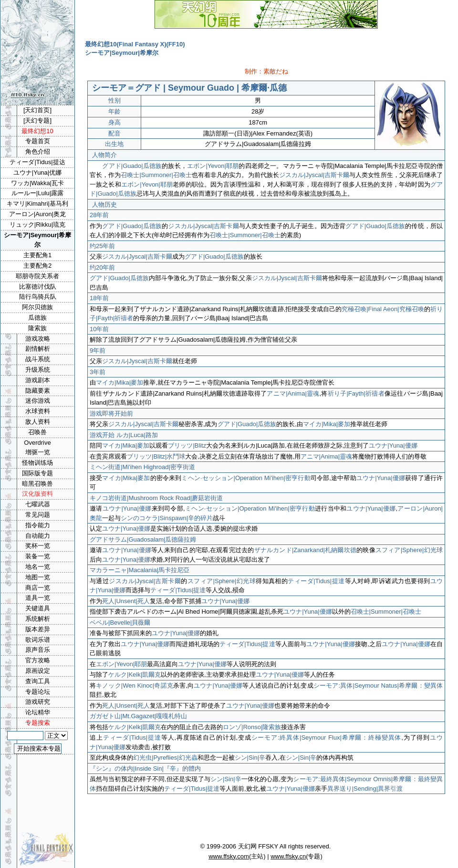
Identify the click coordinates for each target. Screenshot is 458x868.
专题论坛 (38, 692)
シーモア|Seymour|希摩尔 (37, 240)
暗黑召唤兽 (37, 484)
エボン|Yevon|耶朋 (213, 166)
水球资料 (38, 411)
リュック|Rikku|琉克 (37, 225)
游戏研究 (38, 702)
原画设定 (38, 671)
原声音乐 (38, 650)
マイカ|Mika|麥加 (120, 382)
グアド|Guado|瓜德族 (132, 166)
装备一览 (38, 556)
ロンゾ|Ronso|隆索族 (252, 727)
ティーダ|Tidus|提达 (37, 162)
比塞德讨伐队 (38, 287)
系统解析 (38, 619)
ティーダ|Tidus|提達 (316, 581)
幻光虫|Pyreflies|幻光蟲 (165, 758)
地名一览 (38, 567)
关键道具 (38, 608)
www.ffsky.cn (288, 856)
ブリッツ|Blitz (187, 445)
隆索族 (37, 328)
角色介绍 (38, 152)
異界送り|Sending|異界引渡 (365, 789)
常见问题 (38, 515)
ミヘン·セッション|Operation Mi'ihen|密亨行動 (246, 478)
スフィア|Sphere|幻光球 (409, 550)
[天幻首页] (37, 110)
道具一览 (38, 598)
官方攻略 (38, 660)
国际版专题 (37, 473)
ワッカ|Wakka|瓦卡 (37, 183)
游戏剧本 (38, 380)
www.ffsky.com (229, 856)
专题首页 (38, 141)
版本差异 (38, 629)
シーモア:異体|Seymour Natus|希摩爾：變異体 (378, 685)
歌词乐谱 (38, 640)
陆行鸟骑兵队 (38, 297)
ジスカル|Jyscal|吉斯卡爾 (314, 175)
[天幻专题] (37, 120)
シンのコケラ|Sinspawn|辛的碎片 (167, 518)
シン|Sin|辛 (250, 758)
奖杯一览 (38, 546)
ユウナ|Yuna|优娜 (37, 173)
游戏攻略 (38, 339)
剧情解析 (38, 349)
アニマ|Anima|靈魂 (293, 393)
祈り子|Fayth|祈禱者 (356, 393)
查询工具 (38, 681)
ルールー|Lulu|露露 (37, 193)
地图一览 (38, 577)
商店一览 (38, 588)
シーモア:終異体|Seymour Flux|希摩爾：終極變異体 (327, 737)
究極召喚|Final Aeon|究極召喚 (383, 309)
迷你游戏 (38, 401)
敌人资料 (38, 422)
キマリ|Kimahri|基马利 (37, 204)
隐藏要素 (38, 391)
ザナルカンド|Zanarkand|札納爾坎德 (306, 550)
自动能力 (38, 536)
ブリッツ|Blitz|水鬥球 (156, 456)
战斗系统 (38, 359)
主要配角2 (37, 266)
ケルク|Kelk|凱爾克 (135, 675)
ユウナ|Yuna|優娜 (393, 445)
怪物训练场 (37, 463)
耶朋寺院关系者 (37, 276)
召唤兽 (37, 432)
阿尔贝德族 (37, 307)
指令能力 (38, 525)
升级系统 (38, 370)
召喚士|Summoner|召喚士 (156, 175)
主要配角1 (37, 255)
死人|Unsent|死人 (126, 601)
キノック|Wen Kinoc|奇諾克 (135, 685)
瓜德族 (37, 318)
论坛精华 (38, 712)
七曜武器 (38, 504)
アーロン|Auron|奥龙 (37, 214)
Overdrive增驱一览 (37, 448)
